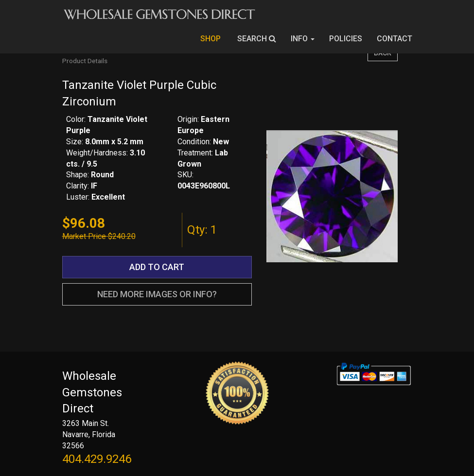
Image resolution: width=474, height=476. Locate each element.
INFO (303, 39)
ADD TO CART (157, 267)
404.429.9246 (97, 459)
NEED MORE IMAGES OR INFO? (157, 294)
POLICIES (346, 39)
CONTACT (395, 39)
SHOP (211, 39)
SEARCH (257, 39)
